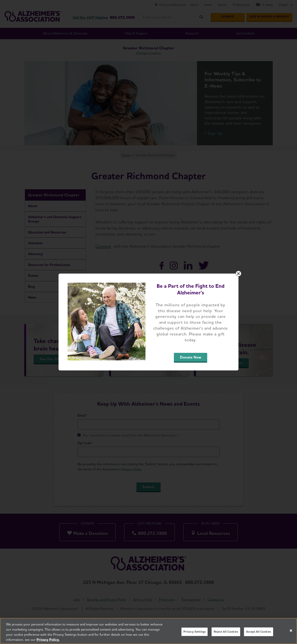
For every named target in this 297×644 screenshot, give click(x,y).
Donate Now (191, 357)
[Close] (291, 632)
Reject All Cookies (226, 634)
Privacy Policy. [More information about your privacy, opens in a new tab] (48, 641)
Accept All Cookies (259, 634)
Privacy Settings (195, 634)
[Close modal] (238, 274)
